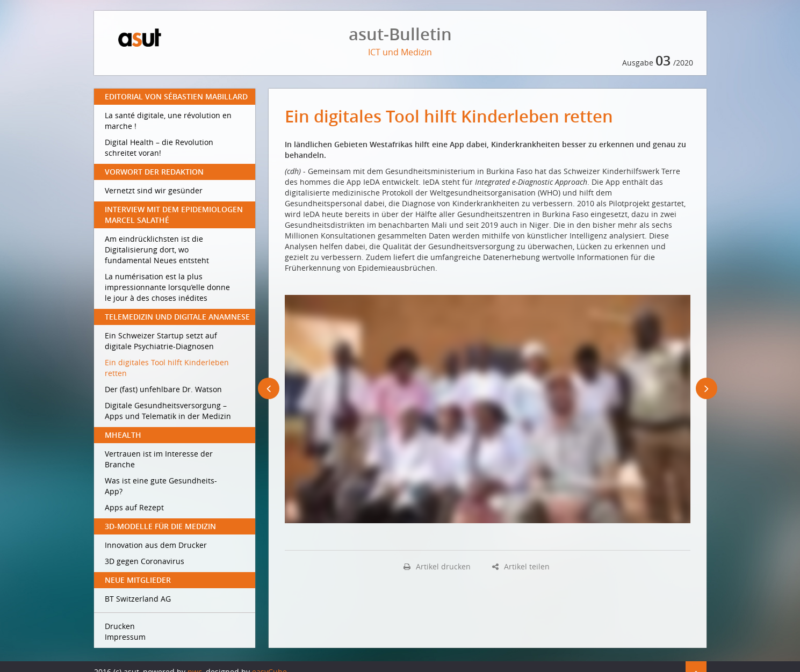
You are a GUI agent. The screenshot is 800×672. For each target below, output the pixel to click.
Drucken (120, 626)
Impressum (125, 637)
